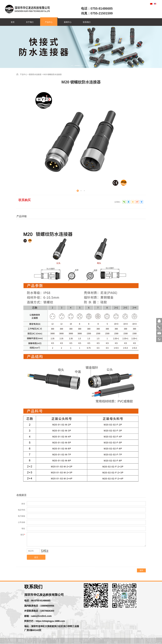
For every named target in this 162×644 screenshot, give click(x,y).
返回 (141, 570)
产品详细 (22, 216)
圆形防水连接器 (35, 74)
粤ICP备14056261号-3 (81, 641)
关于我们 (30, 22)
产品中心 (49, 22)
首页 (13, 22)
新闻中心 (68, 22)
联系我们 (87, 22)
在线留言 (22, 495)
